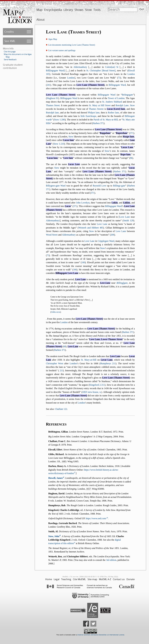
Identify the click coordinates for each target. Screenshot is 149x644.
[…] (90, 67)
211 (61, 370)
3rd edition (111, 560)
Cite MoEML (79, 579)
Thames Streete (96, 109)
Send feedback (10, 59)
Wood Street (52, 235)
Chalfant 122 (61, 409)
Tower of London (116, 98)
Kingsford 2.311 (97, 385)
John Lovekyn (83, 203)
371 (132, 133)
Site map (92, 579)
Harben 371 (98, 123)
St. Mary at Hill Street (100, 105)
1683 (64, 461)
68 (65, 346)
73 (119, 78)
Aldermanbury (80, 67)
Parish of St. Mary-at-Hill (106, 120)
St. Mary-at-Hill (89, 360)
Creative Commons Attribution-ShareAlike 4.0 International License (101, 635)
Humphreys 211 (108, 363)
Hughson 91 (52, 98)
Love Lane (125, 217)
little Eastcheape (88, 116)
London (131, 74)
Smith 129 (128, 221)
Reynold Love (99, 186)
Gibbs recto (56, 312)
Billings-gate (119, 186)
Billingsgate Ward (117, 85)
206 (112, 235)
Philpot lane (94, 113)
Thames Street (53, 105)
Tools (97, 10)
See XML (10, 41)
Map (39, 10)
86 (131, 158)
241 (48, 85)
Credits (9, 32)
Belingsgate (127, 95)
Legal (57, 579)
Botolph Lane (122, 105)
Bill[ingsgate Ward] (55, 71)
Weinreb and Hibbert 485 (91, 228)
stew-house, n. (92, 392)
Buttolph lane (52, 113)
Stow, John (54, 536)
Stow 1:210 (59, 144)
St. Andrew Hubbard (112, 102)
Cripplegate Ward (106, 241)
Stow (88, 10)
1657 (88, 489)
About (41, 20)
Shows (79, 10)
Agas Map (53, 39)
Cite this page (10, 52)
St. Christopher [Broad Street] (101, 71)
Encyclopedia (53, 10)
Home (49, 579)
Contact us (119, 579)
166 (83, 262)
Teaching (66, 579)
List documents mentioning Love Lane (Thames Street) (72, 45)
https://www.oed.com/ (96, 518)
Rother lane (113, 113)
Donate (131, 579)
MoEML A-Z (105, 579)
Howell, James (56, 478)
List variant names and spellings (62, 50)
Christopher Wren (55, 363)
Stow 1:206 (60, 120)
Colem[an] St (112, 67)
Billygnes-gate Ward (56, 186)
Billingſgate (122, 283)
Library (68, 10)
